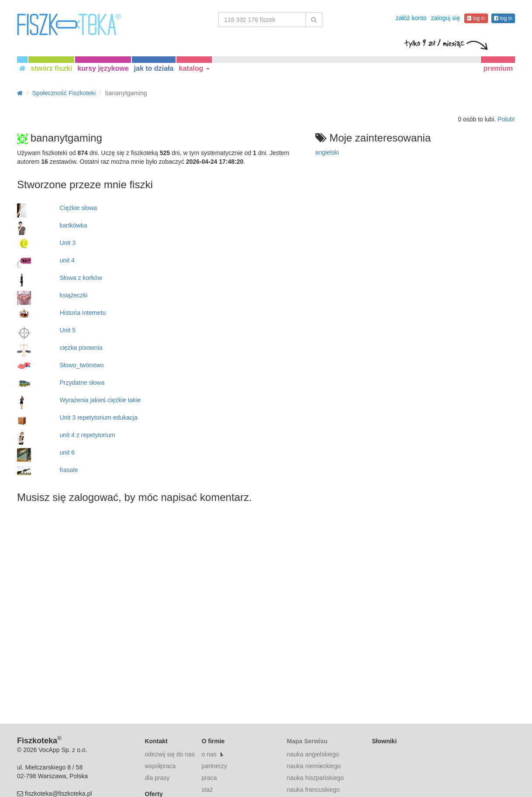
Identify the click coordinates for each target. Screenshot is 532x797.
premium (498, 68)
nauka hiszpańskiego (315, 778)
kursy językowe (103, 68)
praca (209, 778)
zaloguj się (446, 18)
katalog (194, 68)
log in (476, 18)
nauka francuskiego (313, 790)
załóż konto (411, 18)
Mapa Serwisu (307, 741)
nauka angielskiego (313, 754)
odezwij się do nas (170, 754)
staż (207, 790)
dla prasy (157, 778)
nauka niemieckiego (314, 766)
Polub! (506, 119)
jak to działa (154, 68)
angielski (327, 152)
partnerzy (214, 766)
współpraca (161, 766)
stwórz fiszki (51, 68)
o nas (209, 754)
